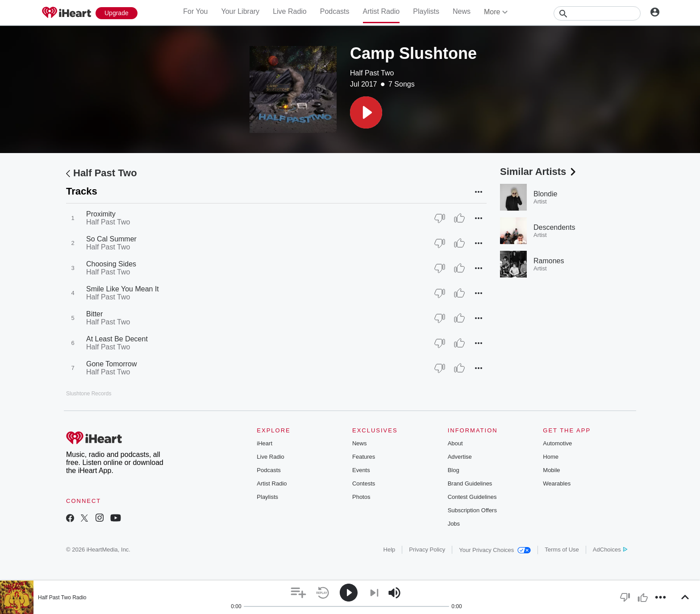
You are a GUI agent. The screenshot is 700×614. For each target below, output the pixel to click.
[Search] (597, 13)
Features (364, 457)
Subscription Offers (472, 510)
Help (390, 550)
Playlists (426, 11)
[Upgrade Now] (117, 13)
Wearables (557, 483)
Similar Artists (539, 172)
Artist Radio (381, 11)
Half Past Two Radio (62, 597)
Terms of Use (562, 550)
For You (195, 11)
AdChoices (610, 550)
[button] (366, 112)
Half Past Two (372, 73)
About (455, 443)
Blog (454, 470)
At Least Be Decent (117, 339)
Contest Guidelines (472, 497)
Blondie (545, 194)
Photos (361, 497)
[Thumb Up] (459, 218)
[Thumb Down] (440, 218)
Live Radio (290, 11)
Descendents (554, 227)
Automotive (557, 443)
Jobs (454, 524)
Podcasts (335, 11)
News (462, 11)
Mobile (551, 470)
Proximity (101, 214)
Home (551, 457)
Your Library (240, 11)
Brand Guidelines (470, 483)
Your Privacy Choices (495, 550)
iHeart (265, 443)
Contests (364, 483)
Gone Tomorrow (112, 364)
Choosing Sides (111, 264)
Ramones (549, 261)
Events (361, 470)
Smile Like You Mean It (123, 289)
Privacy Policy (427, 550)
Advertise (460, 457)
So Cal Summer (111, 239)
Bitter (94, 314)
